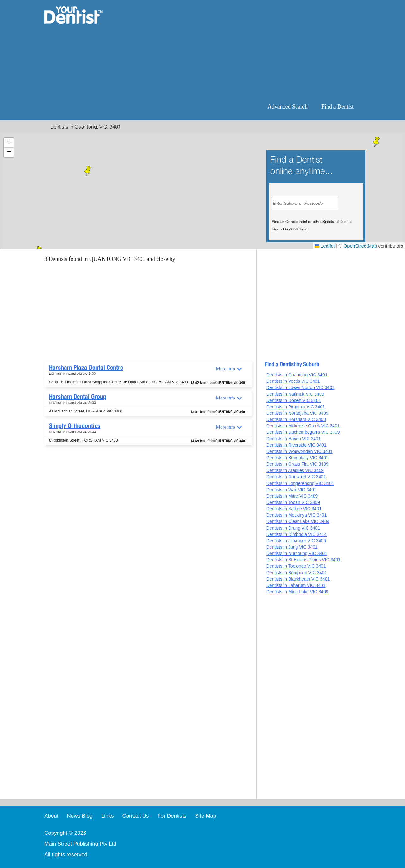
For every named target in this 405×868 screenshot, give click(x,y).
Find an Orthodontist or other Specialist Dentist (312, 222)
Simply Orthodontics (75, 426)
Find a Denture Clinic (290, 229)
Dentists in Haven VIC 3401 (294, 439)
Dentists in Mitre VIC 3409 (292, 496)
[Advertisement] (243, 51)
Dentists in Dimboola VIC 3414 (297, 534)
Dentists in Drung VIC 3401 (293, 528)
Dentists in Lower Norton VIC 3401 (301, 387)
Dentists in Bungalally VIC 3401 (297, 458)
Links (108, 816)
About (51, 816)
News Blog (80, 816)
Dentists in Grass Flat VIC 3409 (297, 464)
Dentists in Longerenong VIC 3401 (300, 483)
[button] (88, 171)
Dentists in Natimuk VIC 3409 (295, 394)
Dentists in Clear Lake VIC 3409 (298, 521)
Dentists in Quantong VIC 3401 (297, 375)
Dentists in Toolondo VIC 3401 (296, 566)
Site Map (206, 816)
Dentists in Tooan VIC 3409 (293, 502)
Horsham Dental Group (78, 397)
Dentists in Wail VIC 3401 (291, 490)
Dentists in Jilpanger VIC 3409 (296, 541)
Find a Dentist (338, 107)
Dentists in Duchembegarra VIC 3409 (303, 432)
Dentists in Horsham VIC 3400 (296, 419)
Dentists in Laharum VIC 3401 (296, 585)
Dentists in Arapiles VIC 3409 (295, 470)
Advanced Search (288, 107)
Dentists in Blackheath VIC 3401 (298, 579)
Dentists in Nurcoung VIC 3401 (297, 553)
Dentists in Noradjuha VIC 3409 (297, 413)
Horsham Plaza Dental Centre (86, 368)
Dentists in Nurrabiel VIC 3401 (296, 477)
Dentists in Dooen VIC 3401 (294, 400)
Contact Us (135, 816)
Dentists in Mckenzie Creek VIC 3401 (303, 426)
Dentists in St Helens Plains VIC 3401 (303, 560)
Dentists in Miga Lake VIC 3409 (297, 592)
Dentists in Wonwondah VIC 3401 (299, 451)
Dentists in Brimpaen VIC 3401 (297, 573)
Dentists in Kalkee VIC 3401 (294, 509)
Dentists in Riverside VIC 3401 (296, 445)
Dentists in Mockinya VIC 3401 (297, 515)
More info (226, 369)
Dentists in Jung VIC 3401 (292, 547)
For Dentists (172, 816)
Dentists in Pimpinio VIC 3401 (296, 407)
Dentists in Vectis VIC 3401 (293, 381)
